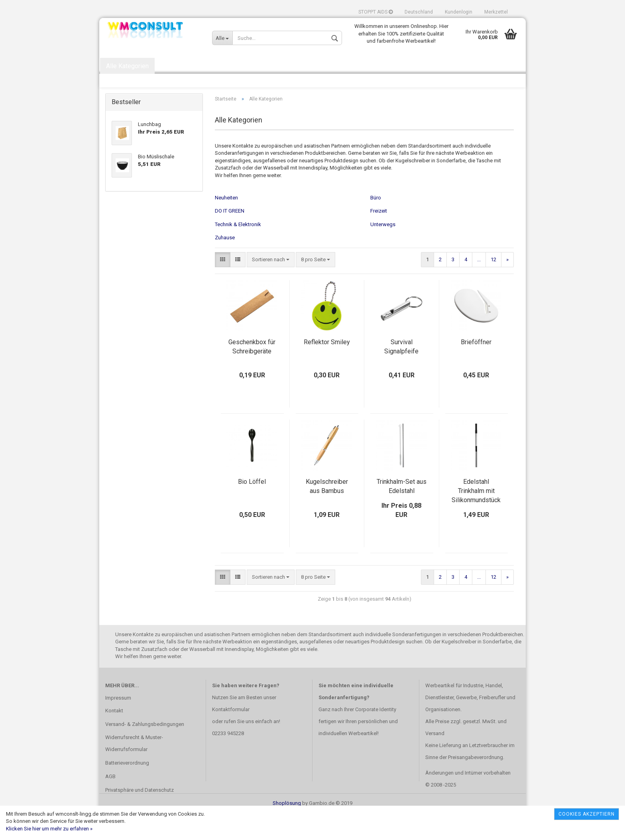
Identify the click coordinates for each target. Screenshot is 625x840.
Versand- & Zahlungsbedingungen (145, 750)
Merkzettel (496, 12)
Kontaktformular (231, 736)
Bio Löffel (252, 508)
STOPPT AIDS (375, 12)
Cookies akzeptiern (587, 814)
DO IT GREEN (230, 237)
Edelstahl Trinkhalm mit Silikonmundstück (476, 517)
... (479, 286)
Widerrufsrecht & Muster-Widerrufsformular (134, 770)
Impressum (118, 724)
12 (493, 286)
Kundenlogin (459, 12)
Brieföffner (476, 368)
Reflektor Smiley (327, 368)
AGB (110, 803)
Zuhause (225, 264)
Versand (435, 760)
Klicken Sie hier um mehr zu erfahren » (49, 829)
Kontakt (114, 736)
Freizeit (379, 237)
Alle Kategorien (127, 66)
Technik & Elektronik (238, 250)
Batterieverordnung (127, 789)
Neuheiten (226, 224)
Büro (376, 224)
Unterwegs (383, 250)
